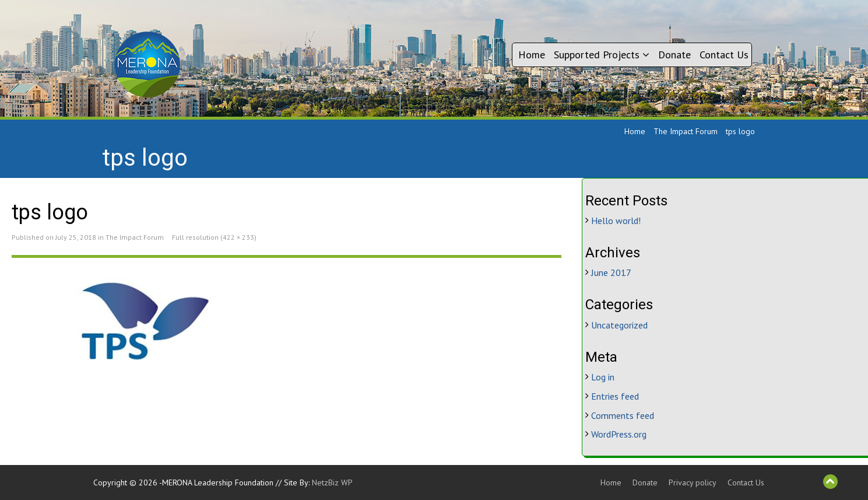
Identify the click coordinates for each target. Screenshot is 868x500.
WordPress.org (619, 434)
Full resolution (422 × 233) (214, 237)
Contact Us (724, 55)
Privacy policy (693, 482)
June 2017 (611, 272)
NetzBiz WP (332, 482)
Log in (603, 377)
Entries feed (615, 396)
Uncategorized (619, 325)
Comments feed (623, 415)
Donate (674, 55)
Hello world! (616, 221)
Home (532, 55)
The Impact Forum (686, 131)
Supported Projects (602, 55)
